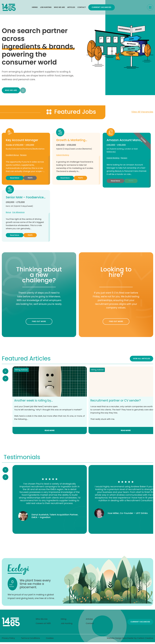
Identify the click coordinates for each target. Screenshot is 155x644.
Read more (15, 179)
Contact (82, 8)
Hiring (35, 8)
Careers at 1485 (43, 625)
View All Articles (141, 360)
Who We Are (59, 8)
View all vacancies (142, 113)
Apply (30, 179)
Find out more (39, 323)
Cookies (50, 640)
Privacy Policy (8, 640)
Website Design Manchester (120, 640)
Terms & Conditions (30, 640)
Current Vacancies (134, 8)
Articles (71, 8)
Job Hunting (46, 8)
